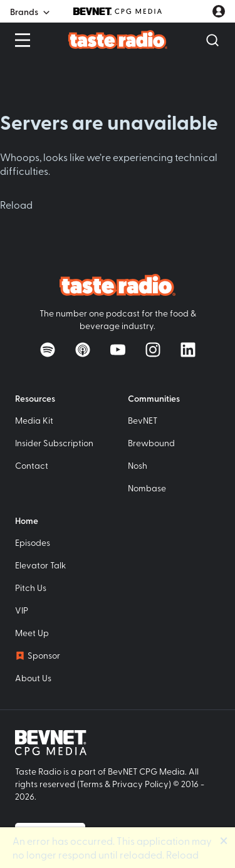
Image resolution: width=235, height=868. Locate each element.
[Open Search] (212, 40)
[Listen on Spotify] (48, 350)
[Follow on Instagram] (153, 350)
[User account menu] (219, 11)
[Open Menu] (23, 40)
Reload (16, 204)
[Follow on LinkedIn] (188, 350)
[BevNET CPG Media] (118, 11)
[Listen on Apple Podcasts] (83, 350)
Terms (91, 784)
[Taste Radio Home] (118, 39)
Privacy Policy (140, 784)
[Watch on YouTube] (118, 350)
